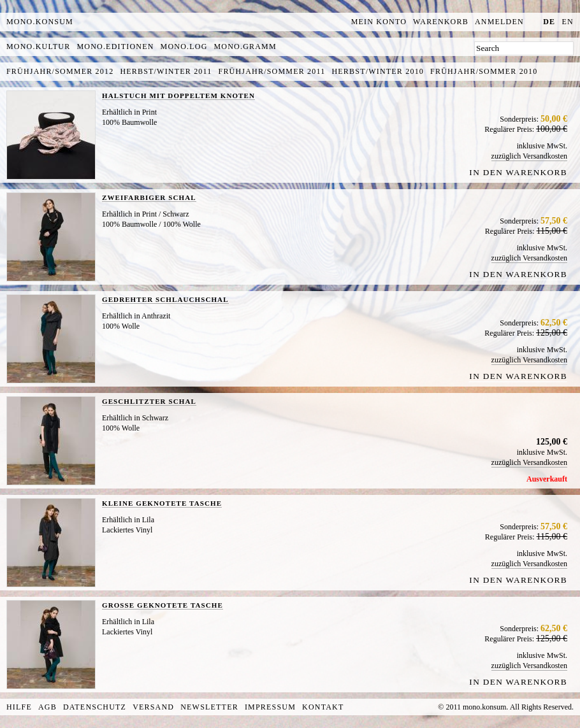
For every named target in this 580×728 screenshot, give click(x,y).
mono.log (184, 46)
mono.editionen (115, 46)
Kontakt (323, 707)
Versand (153, 707)
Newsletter (209, 707)
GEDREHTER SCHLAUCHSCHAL (165, 299)
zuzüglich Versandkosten (529, 156)
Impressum (270, 707)
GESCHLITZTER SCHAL (149, 401)
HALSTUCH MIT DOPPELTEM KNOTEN (178, 96)
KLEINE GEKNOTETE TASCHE (162, 503)
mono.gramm (245, 46)
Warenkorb (441, 22)
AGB (47, 707)
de (549, 22)
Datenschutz (95, 707)
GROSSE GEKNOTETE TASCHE (163, 605)
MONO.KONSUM (40, 22)
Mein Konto (379, 22)
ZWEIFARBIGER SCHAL (149, 197)
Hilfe (19, 707)
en (568, 22)
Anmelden (499, 22)
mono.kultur (38, 46)
